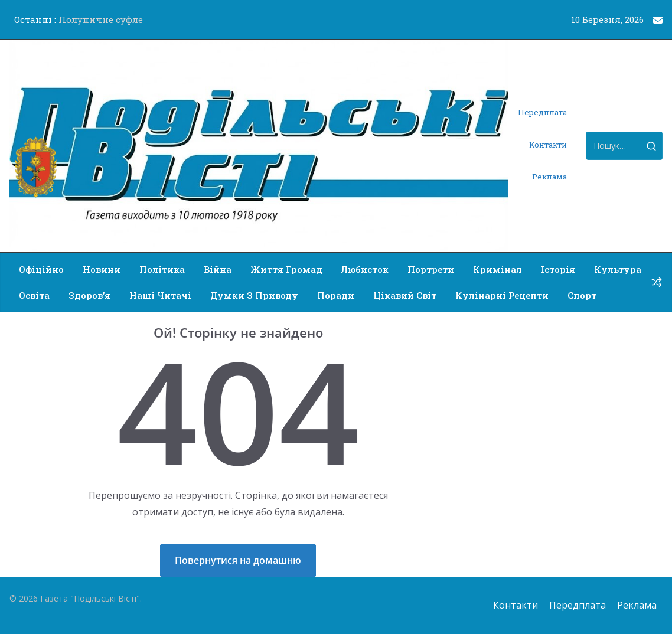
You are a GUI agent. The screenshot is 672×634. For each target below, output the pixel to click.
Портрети (431, 269)
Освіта (34, 295)
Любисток (365, 269)
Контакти (548, 145)
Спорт (582, 295)
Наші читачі (160, 295)
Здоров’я (89, 295)
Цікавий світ (405, 295)
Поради (336, 295)
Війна (218, 269)
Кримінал (498, 269)
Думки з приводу (254, 295)
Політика (162, 269)
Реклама (549, 177)
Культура (618, 269)
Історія (558, 269)
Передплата (542, 112)
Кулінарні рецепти (502, 295)
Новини (102, 269)
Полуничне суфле (101, 19)
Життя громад (286, 269)
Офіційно (41, 269)
